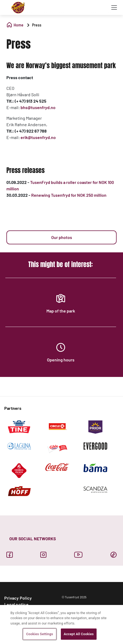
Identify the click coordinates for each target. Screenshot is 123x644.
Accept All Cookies (79, 634)
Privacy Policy (18, 598)
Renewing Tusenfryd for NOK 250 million (69, 195)
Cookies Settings (40, 634)
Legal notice (16, 604)
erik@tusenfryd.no (38, 137)
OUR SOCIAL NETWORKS (33, 539)
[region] (61, 624)
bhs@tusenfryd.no (38, 107)
